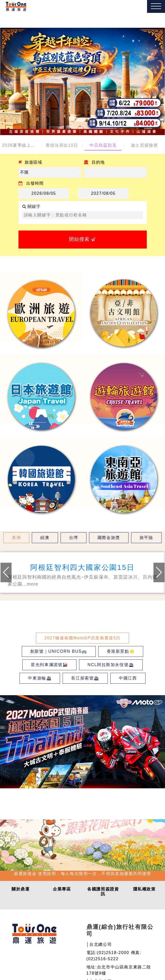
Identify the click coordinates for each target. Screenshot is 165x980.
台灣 (74, 538)
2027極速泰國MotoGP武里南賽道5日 (82, 638)
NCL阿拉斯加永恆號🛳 (111, 665)
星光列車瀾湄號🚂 (49, 665)
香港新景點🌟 (121, 651)
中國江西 (128, 678)
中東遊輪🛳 (40, 678)
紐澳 (45, 538)
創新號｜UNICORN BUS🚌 (59, 651)
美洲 (16, 538)
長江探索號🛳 (85, 678)
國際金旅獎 (109, 538)
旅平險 (146, 538)
